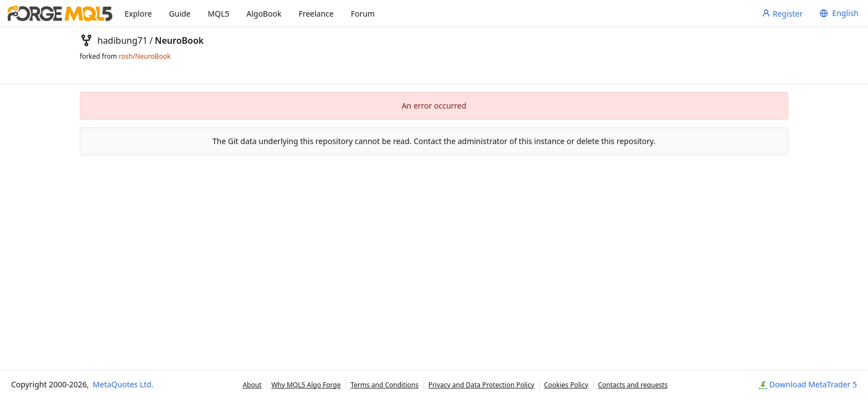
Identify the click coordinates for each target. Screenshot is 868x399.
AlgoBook (264, 14)
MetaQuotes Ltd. (123, 384)
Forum (363, 14)
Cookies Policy (566, 385)
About (252, 385)
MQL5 (218, 14)
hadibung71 (123, 40)
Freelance (316, 14)
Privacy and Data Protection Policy (481, 385)
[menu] (838, 13)
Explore (138, 14)
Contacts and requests (633, 385)
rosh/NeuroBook (144, 56)
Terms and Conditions (384, 385)
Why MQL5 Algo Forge (306, 385)
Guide (180, 14)
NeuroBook (179, 40)
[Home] (60, 13)
